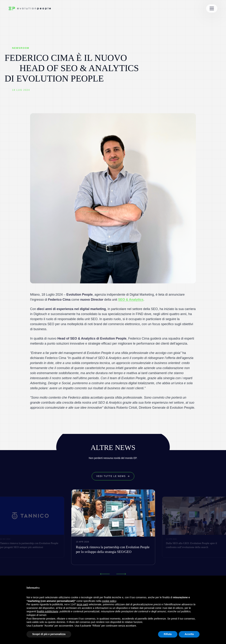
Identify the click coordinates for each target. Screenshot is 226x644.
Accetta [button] (189, 634)
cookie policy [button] (109, 601)
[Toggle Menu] (212, 8)
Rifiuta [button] (168, 634)
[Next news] (121, 574)
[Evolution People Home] (30, 8)
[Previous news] (105, 574)
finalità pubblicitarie (47, 611)
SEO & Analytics (131, 300)
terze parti (82, 604)
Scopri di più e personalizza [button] (49, 634)
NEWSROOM (21, 48)
